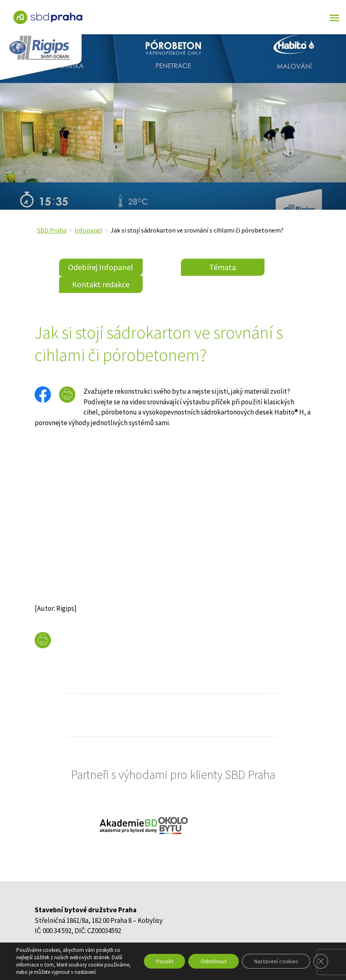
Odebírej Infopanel (101, 267)
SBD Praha (52, 230)
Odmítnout (212, 961)
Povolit (163, 961)
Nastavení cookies (275, 961)
